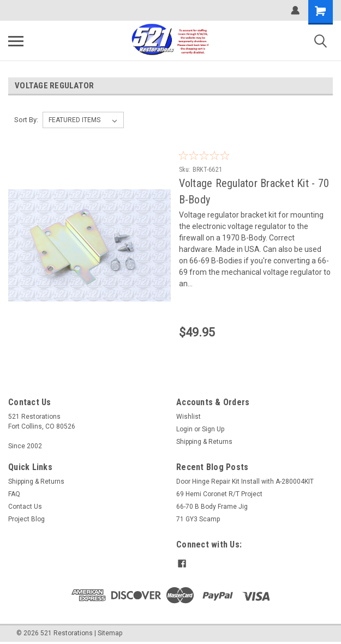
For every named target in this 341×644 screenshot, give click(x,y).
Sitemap (110, 633)
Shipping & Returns (204, 442)
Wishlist (189, 417)
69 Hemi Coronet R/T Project (219, 494)
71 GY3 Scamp (198, 519)
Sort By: (26, 120)
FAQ (14, 494)
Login (184, 429)
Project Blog (26, 519)
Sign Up (213, 429)
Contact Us (25, 507)
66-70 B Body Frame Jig (212, 507)
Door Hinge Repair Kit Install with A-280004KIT (245, 482)
